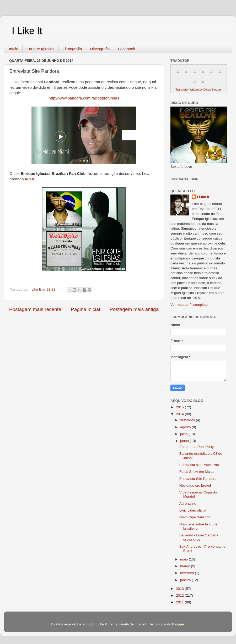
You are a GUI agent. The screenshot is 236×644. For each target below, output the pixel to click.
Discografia (100, 49)
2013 (180, 589)
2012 (180, 595)
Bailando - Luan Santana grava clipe (199, 537)
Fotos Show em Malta (197, 472)
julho (184, 434)
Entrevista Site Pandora (198, 479)
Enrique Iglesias (41, 49)
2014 (180, 414)
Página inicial (85, 309)
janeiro (186, 580)
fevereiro (187, 573)
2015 (180, 407)
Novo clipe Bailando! (195, 517)
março (186, 566)
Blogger (178, 624)
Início (14, 49)
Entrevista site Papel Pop (199, 465)
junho (185, 441)
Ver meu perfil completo (189, 305)
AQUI (29, 179)
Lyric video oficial (193, 510)
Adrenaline (188, 504)
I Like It (27, 31)
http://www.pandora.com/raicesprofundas (84, 98)
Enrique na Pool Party (197, 447)
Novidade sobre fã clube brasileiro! (199, 526)
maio (184, 559)
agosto (186, 427)
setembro (188, 420)
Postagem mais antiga (134, 309)
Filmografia (72, 49)
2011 (180, 602)
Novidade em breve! (195, 485)
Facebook (127, 49)
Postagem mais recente (35, 309)
